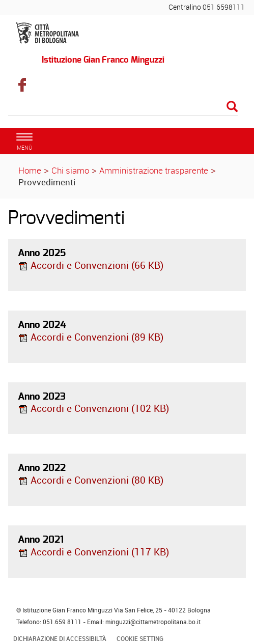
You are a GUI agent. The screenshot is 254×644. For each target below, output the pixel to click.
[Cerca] (123, 107)
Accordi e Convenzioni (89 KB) (91, 337)
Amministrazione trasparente (154, 170)
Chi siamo (70, 170)
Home (30, 170)
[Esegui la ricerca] (232, 107)
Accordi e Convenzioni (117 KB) (93, 552)
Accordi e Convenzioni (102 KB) (93, 408)
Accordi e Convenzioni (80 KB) (91, 480)
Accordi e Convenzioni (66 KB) (91, 265)
